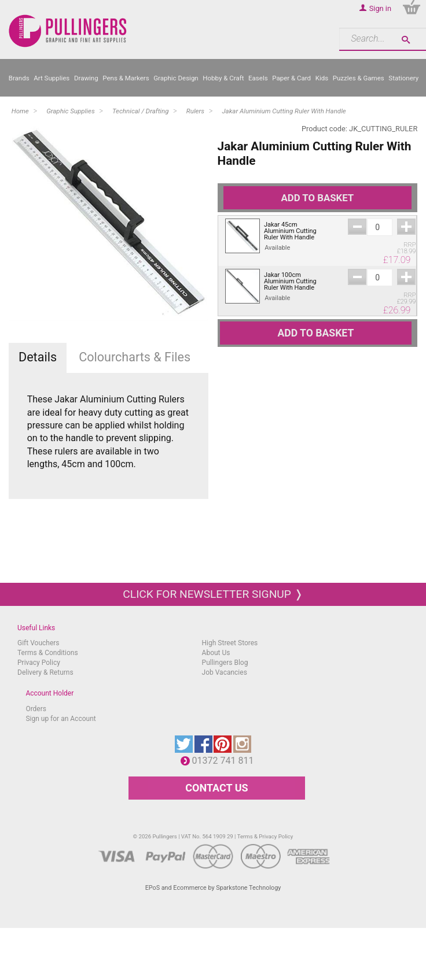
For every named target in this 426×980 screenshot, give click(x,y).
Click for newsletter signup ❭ (213, 594)
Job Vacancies (225, 672)
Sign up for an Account (60, 719)
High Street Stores (230, 643)
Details (38, 357)
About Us (216, 653)
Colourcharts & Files (135, 357)
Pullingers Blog (225, 663)
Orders (36, 709)
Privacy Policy (39, 663)
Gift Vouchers (38, 643)
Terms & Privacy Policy (265, 836)
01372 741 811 (226, 761)
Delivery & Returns (45, 672)
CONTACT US (216, 788)
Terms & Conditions (48, 653)
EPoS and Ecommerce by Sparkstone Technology (213, 888)
